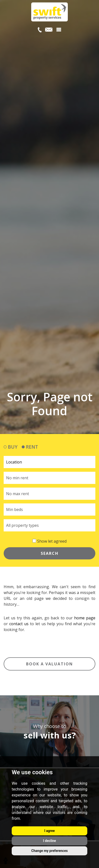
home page (85, 618)
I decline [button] (49, 841)
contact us (19, 624)
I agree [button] (49, 831)
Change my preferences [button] (49, 851)
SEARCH (50, 553)
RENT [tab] (30, 447)
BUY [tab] (11, 447)
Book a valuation (49, 664)
